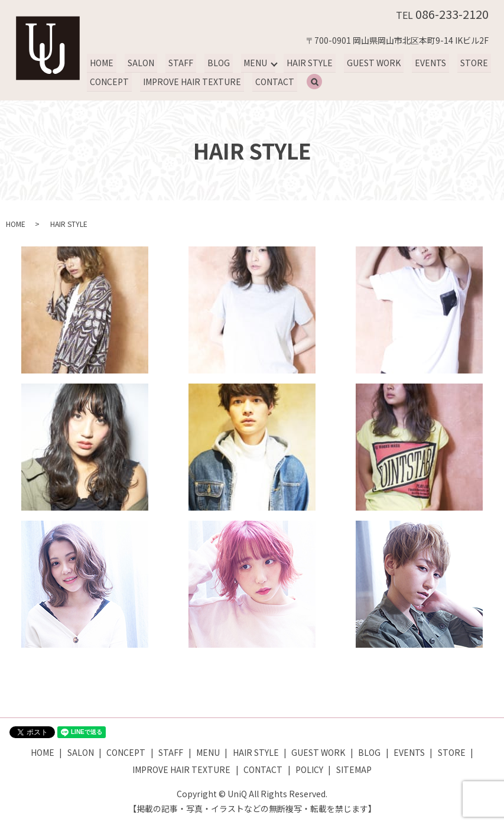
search (319, 82)
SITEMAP (354, 769)
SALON (140, 63)
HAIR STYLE (305, 63)
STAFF (178, 63)
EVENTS (425, 63)
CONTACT (272, 82)
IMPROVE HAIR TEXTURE (191, 82)
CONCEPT (109, 82)
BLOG (215, 63)
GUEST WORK (368, 63)
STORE (467, 63)
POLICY (309, 769)
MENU (252, 63)
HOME (101, 63)
